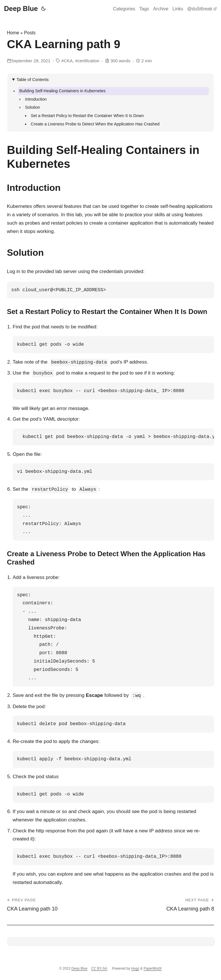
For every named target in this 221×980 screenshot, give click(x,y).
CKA (68, 61)
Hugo (135, 968)
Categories (124, 9)
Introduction (36, 99)
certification (88, 61)
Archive (161, 9)
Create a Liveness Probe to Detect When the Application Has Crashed (95, 124)
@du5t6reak (202, 9)
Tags (144, 9)
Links (178, 9)
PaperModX (153, 968)
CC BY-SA (99, 968)
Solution (33, 107)
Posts (30, 33)
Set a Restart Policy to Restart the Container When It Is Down (87, 116)
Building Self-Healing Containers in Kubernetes (62, 91)
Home (13, 33)
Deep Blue (21, 9)
